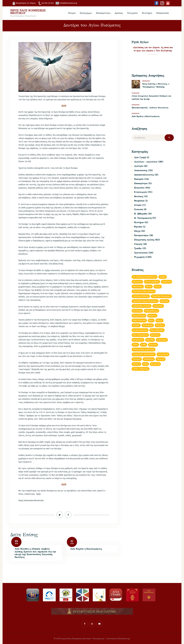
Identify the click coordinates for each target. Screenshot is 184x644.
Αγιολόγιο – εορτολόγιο (146, 162)
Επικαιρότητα (141, 183)
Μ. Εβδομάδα (141, 214)
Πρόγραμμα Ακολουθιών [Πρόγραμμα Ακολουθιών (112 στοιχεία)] (144, 354)
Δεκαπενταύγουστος (144, 175)
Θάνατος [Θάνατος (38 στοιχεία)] (152, 316)
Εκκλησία (139, 179)
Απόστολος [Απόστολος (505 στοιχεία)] (138, 287)
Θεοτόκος (139, 196)
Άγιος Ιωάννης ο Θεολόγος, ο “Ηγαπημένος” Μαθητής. (156, 85)
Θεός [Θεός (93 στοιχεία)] (151, 320)
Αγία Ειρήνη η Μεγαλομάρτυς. (146, 116)
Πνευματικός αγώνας (144, 240)
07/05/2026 (135, 93)
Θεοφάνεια (139, 201)
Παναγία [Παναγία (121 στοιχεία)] (153, 345)
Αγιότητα (139, 166)
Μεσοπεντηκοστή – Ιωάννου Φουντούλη (150, 108)
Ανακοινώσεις (141, 170)
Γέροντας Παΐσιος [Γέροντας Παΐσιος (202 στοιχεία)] (141, 296)
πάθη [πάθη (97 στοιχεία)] (145, 364)
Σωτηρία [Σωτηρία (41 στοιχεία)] (137, 359)
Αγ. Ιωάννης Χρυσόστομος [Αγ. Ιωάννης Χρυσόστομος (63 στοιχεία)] (145, 277)
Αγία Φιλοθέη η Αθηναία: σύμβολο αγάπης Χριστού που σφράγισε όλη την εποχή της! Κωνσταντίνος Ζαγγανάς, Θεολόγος (35, 553)
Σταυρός (138, 244)
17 (72, 541)
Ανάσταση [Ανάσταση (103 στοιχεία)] (166, 282)
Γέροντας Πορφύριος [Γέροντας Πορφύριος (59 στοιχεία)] (161, 296)
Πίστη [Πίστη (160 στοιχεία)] (135, 345)
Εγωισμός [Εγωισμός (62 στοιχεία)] (137, 311)
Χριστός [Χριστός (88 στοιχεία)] (136, 364)
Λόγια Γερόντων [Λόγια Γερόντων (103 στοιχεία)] (140, 330)
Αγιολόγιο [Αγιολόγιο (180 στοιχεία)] (137, 282)
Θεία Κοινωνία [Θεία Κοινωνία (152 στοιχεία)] (139, 320)
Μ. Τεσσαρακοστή (143, 218)
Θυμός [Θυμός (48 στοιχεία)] (159, 320)
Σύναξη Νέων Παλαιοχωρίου (153, 54)
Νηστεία (138, 227)
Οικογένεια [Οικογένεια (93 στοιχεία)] (162, 340)
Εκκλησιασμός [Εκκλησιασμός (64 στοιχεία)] (151, 311)
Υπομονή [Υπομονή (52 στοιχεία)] (161, 359)
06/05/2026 (136, 105)
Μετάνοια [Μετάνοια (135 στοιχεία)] (155, 335)
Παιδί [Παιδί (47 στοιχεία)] (143, 345)
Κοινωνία (139, 209)
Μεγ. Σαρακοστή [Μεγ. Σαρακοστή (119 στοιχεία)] (140, 335)
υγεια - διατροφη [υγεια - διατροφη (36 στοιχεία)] (141, 369)
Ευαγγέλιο (139, 188)
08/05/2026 (146, 81)
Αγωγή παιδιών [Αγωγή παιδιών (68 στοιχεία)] (152, 282)
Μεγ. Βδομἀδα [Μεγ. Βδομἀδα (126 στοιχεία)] (157, 330)
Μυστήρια (139, 222)
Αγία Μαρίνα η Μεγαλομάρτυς (86, 549)
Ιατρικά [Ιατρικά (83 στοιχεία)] (136, 325)
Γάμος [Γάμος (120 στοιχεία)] (158, 287)
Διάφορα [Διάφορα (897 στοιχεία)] (165, 301)
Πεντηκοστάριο (141, 235)
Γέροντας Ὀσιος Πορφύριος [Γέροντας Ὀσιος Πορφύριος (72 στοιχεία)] (145, 301)
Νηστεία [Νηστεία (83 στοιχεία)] (150, 340)
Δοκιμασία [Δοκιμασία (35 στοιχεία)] (158, 306)
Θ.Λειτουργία (140, 192)
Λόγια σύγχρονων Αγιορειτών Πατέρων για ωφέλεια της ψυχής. (151, 97)
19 (16, 541)
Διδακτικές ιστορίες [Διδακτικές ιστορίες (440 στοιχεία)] (142, 306)
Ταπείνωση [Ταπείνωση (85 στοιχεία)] (149, 359)
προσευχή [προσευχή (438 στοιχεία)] (155, 364)
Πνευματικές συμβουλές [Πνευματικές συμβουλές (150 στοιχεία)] (144, 349)
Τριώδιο (138, 248)
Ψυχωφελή (139, 257)
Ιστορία (138, 205)
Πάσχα (137, 231)
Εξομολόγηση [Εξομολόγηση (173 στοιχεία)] (139, 316)
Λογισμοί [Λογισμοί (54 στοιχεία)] (160, 325)
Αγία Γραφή (140, 157)
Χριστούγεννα (141, 253)
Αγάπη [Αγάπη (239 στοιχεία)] (163, 277)
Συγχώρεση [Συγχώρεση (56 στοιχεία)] (163, 354)
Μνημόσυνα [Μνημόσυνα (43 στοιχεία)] (138, 340)
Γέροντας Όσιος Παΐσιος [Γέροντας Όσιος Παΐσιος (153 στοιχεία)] (144, 291)
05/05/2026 (135, 113)
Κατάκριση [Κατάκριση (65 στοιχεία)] (148, 325)
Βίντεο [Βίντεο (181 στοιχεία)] (149, 287)
